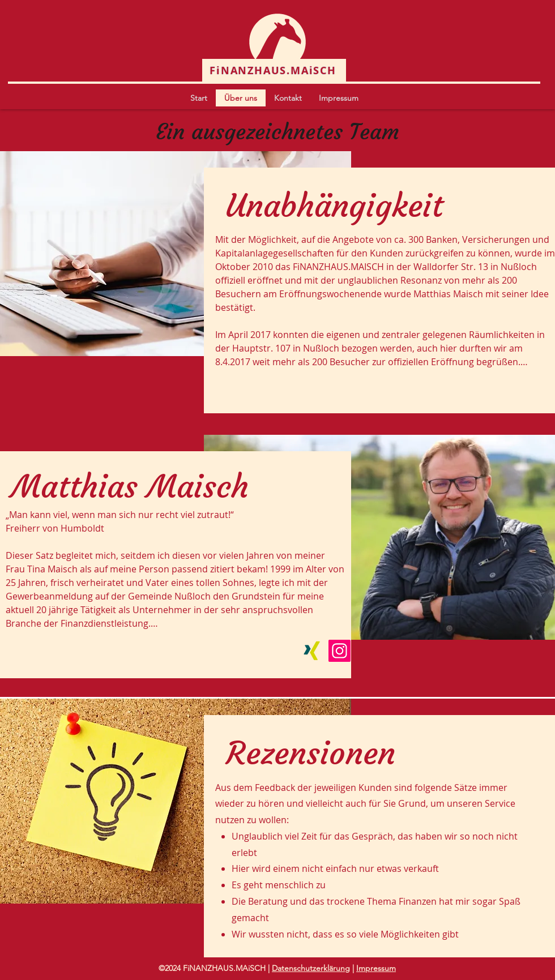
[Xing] (312, 651)
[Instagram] (340, 651)
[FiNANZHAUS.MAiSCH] (274, 70)
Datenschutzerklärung (311, 968)
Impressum (376, 968)
